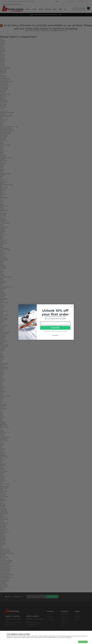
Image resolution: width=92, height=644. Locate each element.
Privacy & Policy (65, 638)
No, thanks (55, 335)
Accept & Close (83, 642)
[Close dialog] (72, 306)
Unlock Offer (55, 328)
